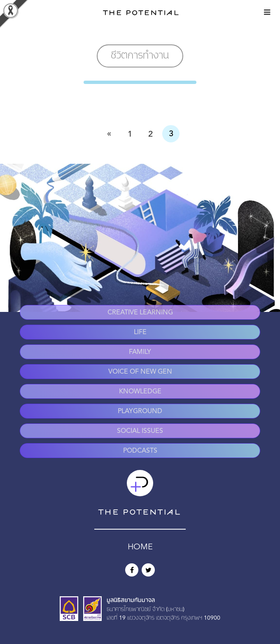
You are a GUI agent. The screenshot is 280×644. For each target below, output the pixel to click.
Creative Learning (140, 313)
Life (140, 332)
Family (140, 352)
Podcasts (140, 451)
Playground (140, 412)
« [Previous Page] (109, 134)
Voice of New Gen (140, 372)
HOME (140, 547)
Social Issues (140, 431)
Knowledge (140, 392)
